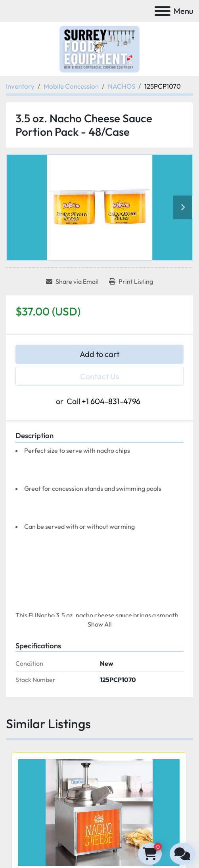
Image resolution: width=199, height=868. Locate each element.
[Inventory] (20, 86)
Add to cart (99, 354)
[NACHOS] (122, 86)
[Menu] (163, 11)
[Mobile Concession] (71, 86)
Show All (100, 624)
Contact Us (100, 376)
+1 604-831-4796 (111, 401)
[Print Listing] (131, 281)
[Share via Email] (72, 281)
